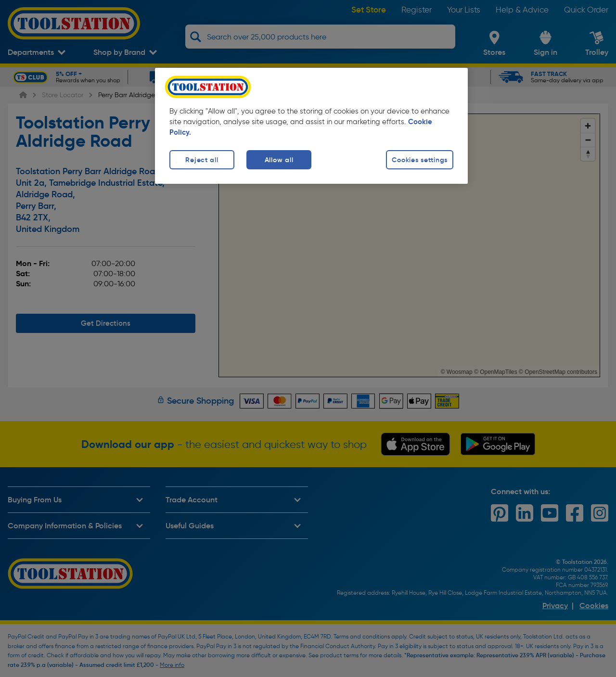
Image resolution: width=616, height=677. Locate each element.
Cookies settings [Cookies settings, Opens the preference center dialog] (420, 160)
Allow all (279, 160)
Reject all (202, 160)
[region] (311, 126)
